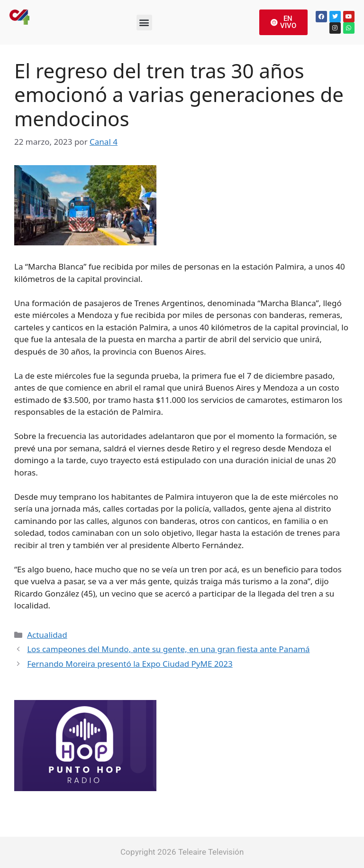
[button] (144, 23)
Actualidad (47, 635)
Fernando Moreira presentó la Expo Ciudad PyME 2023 (130, 664)
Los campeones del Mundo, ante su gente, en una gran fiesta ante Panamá (168, 649)
